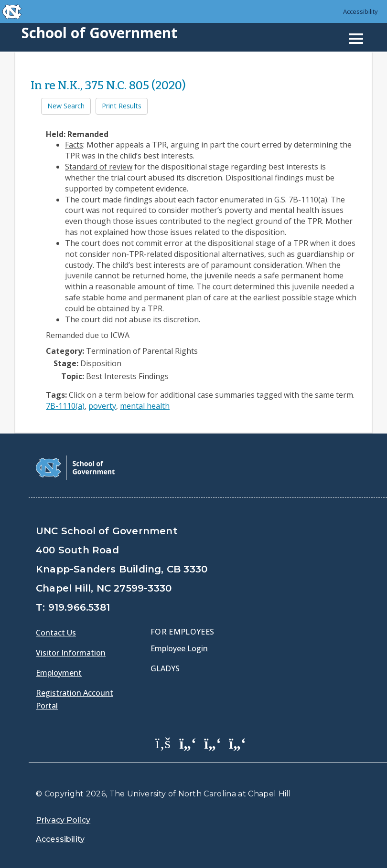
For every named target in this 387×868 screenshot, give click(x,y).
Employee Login (179, 648)
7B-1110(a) (65, 406)
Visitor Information (71, 653)
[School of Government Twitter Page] (188, 742)
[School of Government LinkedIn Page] (213, 742)
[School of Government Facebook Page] (163, 742)
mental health (145, 406)
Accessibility (360, 11)
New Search (66, 106)
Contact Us (56, 633)
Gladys (165, 668)
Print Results (122, 106)
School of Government (99, 33)
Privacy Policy (63, 820)
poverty (102, 406)
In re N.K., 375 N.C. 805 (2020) (108, 85)
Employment (59, 673)
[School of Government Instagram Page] (237, 742)
